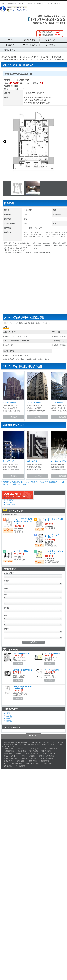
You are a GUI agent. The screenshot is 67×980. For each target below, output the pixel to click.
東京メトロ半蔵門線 (30, 759)
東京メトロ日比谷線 (11, 756)
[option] (18, 188)
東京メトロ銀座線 (32, 754)
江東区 (9, 721)
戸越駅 (36, 100)
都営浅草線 (29, 100)
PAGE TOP (33, 735)
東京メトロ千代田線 (47, 756)
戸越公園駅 (40, 103)
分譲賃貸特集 (48, 764)
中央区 (9, 718)
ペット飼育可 (49, 45)
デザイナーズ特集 (32, 764)
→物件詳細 (13, 417)
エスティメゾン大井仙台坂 (55, 552)
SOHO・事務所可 (30, 45)
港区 (8, 713)
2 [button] (55, 178)
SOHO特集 (8, 766)
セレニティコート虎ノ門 (55, 536)
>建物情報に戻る (19, 484)
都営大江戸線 (9, 761)
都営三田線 (33, 761)
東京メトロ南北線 (47, 759)
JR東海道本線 (9, 749)
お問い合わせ (10, 50)
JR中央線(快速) (34, 749)
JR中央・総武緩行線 (51, 749)
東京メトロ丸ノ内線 (50, 754)
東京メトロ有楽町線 (11, 759)
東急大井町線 (29, 103)
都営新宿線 (45, 761)
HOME (10, 40)
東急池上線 (29, 98)
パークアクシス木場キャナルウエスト (24, 521)
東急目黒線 (34, 751)
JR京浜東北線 (9, 751)
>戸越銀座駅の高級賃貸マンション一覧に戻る (20, 482)
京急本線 (19, 754)
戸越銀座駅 (38, 98)
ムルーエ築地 (22, 551)
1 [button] (50, 178)
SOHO (9, 502)
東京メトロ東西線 (29, 756)
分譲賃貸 (10, 45)
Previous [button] (5, 142)
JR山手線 (21, 749)
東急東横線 (22, 751)
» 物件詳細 (18, 664)
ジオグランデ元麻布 (55, 520)
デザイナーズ (49, 40)
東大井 (38, 93)
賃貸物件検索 (30, 40)
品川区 (32, 93)
